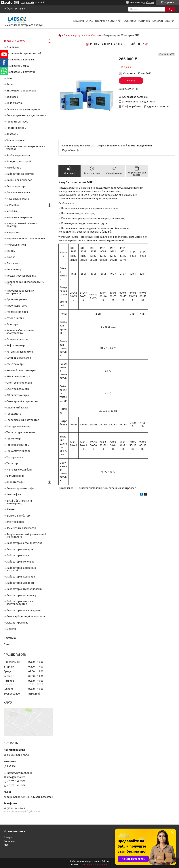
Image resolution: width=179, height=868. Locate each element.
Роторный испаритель (20, 352)
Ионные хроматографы (20, 488)
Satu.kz (105, 861)
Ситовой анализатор (19, 358)
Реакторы (12, 324)
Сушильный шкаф (17, 408)
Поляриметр (14, 270)
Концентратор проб (19, 161)
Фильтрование (15, 476)
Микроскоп (13, 232)
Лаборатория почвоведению (24, 610)
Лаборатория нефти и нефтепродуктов (20, 603)
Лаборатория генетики (20, 562)
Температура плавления (21, 432)
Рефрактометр (16, 346)
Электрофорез (15, 522)
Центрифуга (14, 495)
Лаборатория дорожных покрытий (21, 569)
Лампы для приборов (19, 180)
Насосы (11, 251)
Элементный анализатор (21, 528)
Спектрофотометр (18, 389)
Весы (9, 84)
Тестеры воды (15, 457)
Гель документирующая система (26, 115)
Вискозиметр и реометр (21, 91)
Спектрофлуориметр (19, 383)
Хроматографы (15, 482)
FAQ (6, 845)
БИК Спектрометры (18, 377)
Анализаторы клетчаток (21, 72)
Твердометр (14, 414)
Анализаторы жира (18, 66)
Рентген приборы (17, 339)
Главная (79, 21)
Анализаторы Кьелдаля (20, 60)
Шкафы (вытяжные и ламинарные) (19, 502)
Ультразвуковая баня (19, 470)
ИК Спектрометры (18, 395)
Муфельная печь (16, 245)
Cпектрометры (15, 364)
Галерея (158, 21)
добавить (149, 3)
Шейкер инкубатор (18, 516)
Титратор (12, 463)
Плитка (11, 257)
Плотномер (13, 263)
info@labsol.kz (16, 777)
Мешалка (12, 211)
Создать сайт (27, 3)
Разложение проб (17, 312)
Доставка (130, 21)
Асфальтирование (17, 623)
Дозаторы (12, 134)
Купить (131, 81)
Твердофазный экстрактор (23, 420)
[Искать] (170, 9)
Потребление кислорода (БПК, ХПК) (25, 283)
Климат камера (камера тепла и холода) (26, 148)
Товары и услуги (106, 21)
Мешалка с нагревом (19, 217)
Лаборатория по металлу (21, 595)
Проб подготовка (17, 306)
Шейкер (11, 509)
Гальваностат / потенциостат (24, 109)
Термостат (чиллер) (18, 451)
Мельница (13, 205)
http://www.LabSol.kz (20, 773)
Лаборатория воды (18, 556)
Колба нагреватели (18, 155)
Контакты (144, 21)
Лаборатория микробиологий (24, 589)
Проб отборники (17, 300)
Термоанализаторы (18, 445)
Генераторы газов (17, 122)
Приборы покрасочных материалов (20, 292)
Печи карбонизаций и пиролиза (26, 616)
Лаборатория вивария (20, 549)
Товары (8, 837)
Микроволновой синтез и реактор (22, 225)
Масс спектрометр (18, 199)
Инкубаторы (93, 35)
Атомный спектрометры (21, 370)
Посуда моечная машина (21, 276)
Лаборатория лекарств (20, 583)
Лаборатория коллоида (21, 577)
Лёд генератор (16, 186)
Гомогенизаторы (16, 128)
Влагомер (12, 97)
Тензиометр (14, 439)
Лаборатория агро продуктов (24, 543)
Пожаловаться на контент (94, 865)
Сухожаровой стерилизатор (23, 401)
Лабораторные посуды (20, 174)
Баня (9, 78)
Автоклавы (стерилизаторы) (24, 53)
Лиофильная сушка (18, 193)
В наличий (13, 47)
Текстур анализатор (18, 426)
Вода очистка (14, 103)
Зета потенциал (16, 140)
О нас (89, 21)
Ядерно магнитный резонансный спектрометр (26, 536)
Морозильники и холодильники (26, 239)
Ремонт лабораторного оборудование (20, 332)
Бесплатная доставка (135, 97)
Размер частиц (15, 318)
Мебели (11, 629)
